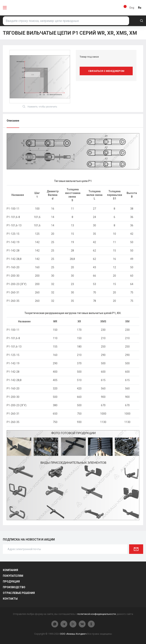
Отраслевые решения (19, 593)
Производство (14, 587)
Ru (140, 8)
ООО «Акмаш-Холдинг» (73, 634)
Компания (10, 570)
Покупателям (13, 576)
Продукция (11, 582)
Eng (132, 8)
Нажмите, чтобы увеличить (40, 107)
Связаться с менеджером (106, 71)
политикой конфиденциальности (97, 614)
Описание (13, 121)
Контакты (10, 599)
